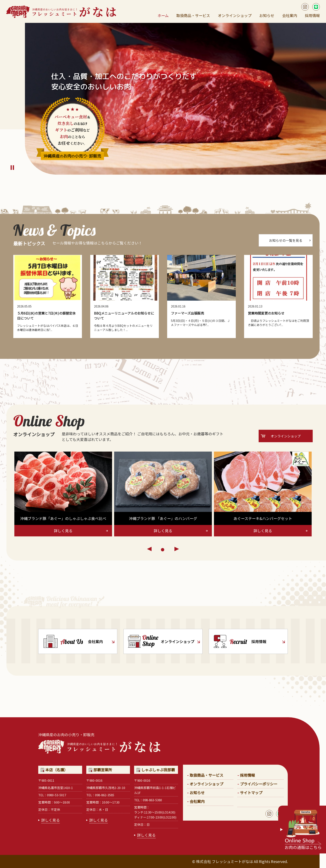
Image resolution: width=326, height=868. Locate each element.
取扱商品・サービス (193, 15)
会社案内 (290, 15)
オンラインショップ (235, 15)
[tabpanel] (63, 494)
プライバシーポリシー (259, 784)
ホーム (163, 15)
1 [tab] (163, 550)
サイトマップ (251, 793)
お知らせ (267, 15)
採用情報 (312, 15)
